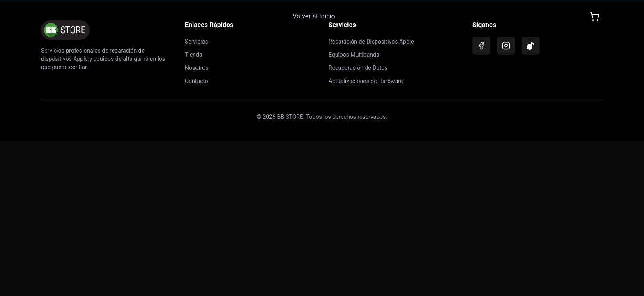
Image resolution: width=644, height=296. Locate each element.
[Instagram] (506, 46)
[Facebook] (481, 46)
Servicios (197, 42)
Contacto (197, 81)
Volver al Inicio (314, 16)
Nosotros (197, 68)
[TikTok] (531, 46)
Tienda (193, 55)
